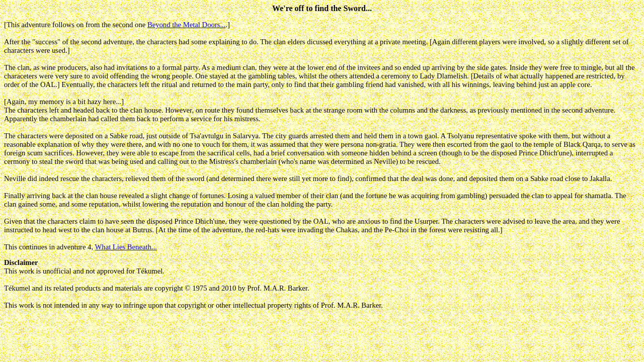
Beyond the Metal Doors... (187, 25)
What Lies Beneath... (126, 247)
